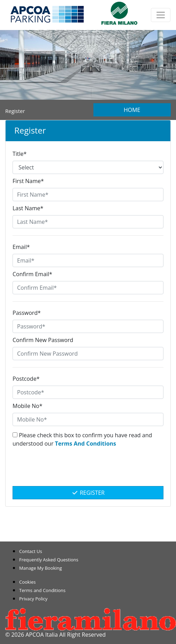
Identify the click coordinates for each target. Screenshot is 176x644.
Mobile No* (28, 406)
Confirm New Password (43, 340)
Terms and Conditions (42, 590)
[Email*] (88, 260)
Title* (20, 154)
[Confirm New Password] (88, 354)
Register (88, 493)
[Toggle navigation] (161, 15)
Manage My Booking (41, 568)
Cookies (27, 582)
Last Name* (28, 208)
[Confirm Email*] (88, 288)
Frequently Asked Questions (49, 560)
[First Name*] (88, 195)
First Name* (28, 181)
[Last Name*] (88, 222)
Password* (27, 313)
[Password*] (88, 326)
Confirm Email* (32, 274)
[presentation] (88, 470)
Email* (21, 247)
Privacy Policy (33, 599)
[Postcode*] (88, 392)
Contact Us (31, 551)
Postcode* (26, 379)
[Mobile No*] (88, 419)
